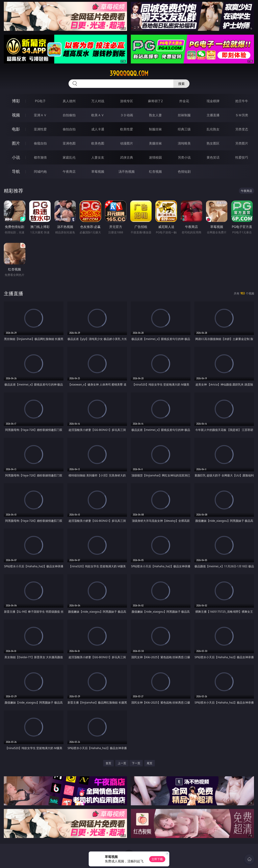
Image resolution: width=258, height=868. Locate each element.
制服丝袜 (155, 129)
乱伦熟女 (213, 129)
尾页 (150, 763)
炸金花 (184, 101)
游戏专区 (127, 101)
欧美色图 (98, 143)
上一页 (122, 763)
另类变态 (242, 129)
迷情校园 (155, 157)
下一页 (136, 763)
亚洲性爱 (40, 129)
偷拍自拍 (69, 129)
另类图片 (242, 143)
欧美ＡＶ (98, 115)
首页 (108, 763)
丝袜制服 (184, 115)
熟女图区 (213, 143)
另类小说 (184, 157)
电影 (16, 129)
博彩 (16, 101)
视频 (16, 115)
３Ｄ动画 (127, 115)
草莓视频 (98, 172)
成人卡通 (98, 129)
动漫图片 (127, 143)
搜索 (181, 84)
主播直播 (213, 115)
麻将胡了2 (155, 101)
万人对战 (98, 101)
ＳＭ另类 (242, 115)
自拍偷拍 (69, 115)
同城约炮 (40, 172)
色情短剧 (184, 172)
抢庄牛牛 (242, 101)
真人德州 (69, 101)
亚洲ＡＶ (40, 115)
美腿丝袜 (155, 143)
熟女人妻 (155, 115)
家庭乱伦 (69, 157)
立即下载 (157, 859)
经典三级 (184, 129)
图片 (16, 143)
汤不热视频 (127, 172)
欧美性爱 (127, 129)
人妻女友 (98, 157)
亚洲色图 (69, 143)
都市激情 (40, 157)
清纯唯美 (184, 143)
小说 (16, 157)
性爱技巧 (242, 157)
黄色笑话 (213, 157)
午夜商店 (69, 172)
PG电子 (40, 101)
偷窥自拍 (40, 143)
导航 (16, 171)
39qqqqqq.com (129, 73)
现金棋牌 (213, 101)
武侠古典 (127, 157)
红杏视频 (155, 172)
